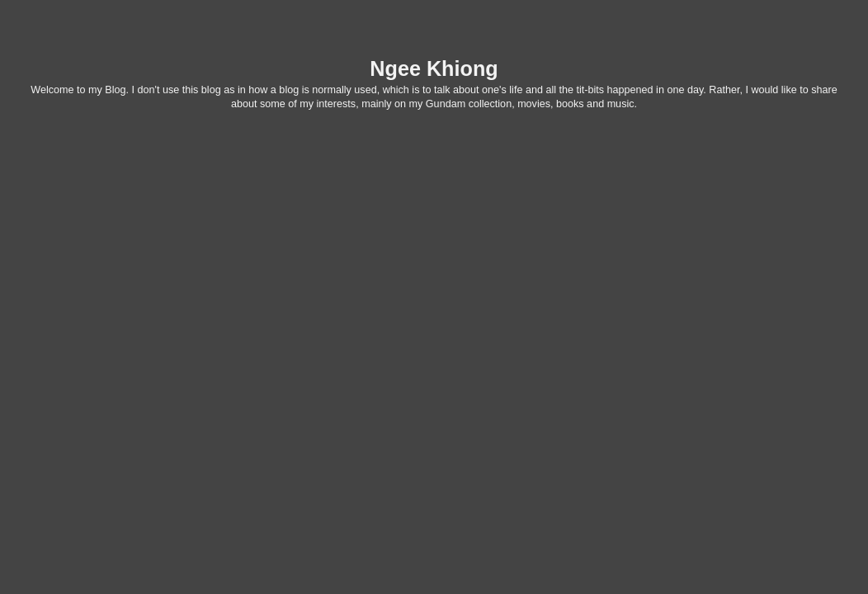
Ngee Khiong (434, 68)
